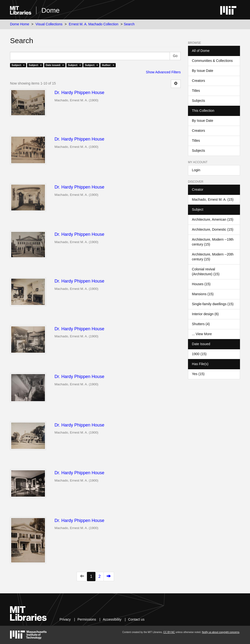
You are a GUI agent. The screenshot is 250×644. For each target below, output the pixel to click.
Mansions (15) (203, 294)
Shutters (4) (201, 324)
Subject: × (18, 65)
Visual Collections (49, 24)
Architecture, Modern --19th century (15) (213, 242)
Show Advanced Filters (163, 72)
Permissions (87, 619)
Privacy (65, 619)
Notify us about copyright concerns (221, 632)
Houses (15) (201, 284)
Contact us (136, 619)
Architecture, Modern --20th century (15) (213, 257)
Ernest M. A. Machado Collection (94, 24)
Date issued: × (55, 65)
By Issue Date (203, 71)
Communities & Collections (212, 61)
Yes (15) (198, 374)
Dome (50, 10)
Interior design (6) (205, 314)
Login (196, 170)
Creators (198, 81)
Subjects (198, 101)
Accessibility (112, 619)
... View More (202, 334)
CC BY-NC (169, 632)
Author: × (108, 65)
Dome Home (20, 24)
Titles (196, 91)
